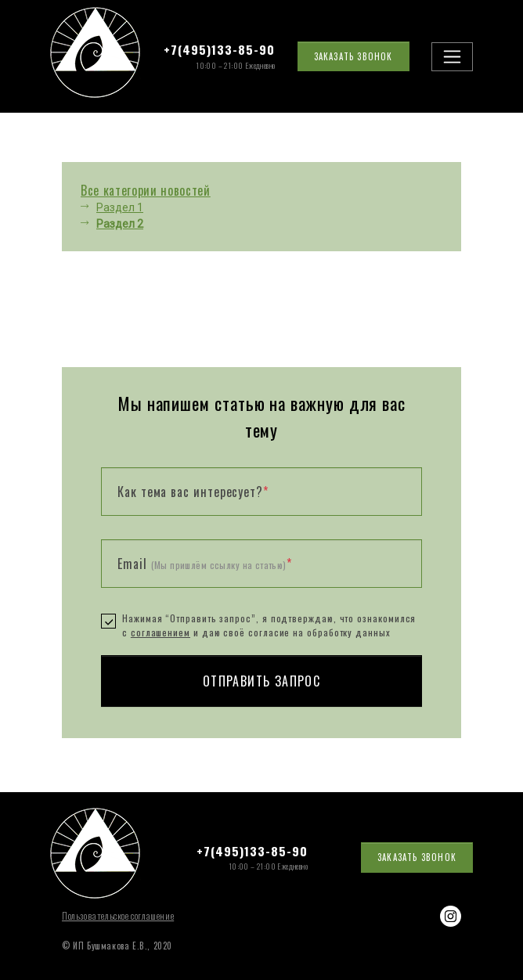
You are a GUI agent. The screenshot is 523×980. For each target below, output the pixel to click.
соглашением (161, 632)
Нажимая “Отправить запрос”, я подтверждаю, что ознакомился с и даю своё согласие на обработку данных (269, 625)
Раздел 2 (120, 224)
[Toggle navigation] (452, 57)
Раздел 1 (120, 207)
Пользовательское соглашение (118, 915)
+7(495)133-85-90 (219, 49)
